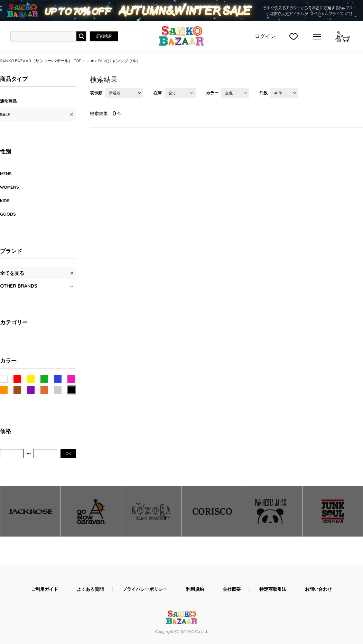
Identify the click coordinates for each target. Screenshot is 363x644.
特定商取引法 (273, 589)
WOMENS (10, 187)
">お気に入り (294, 36)
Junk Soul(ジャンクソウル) (113, 61)
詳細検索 (104, 36)
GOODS (8, 214)
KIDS (5, 201)
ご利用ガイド (45, 589)
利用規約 (195, 589)
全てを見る (12, 273)
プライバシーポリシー (145, 589)
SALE (5, 115)
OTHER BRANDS (19, 286)
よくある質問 (90, 589)
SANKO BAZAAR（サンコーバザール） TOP (41, 61)
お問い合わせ (318, 589)
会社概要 (232, 589)
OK (68, 453)
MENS (6, 174)
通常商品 (8, 101)
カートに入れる (343, 36)
